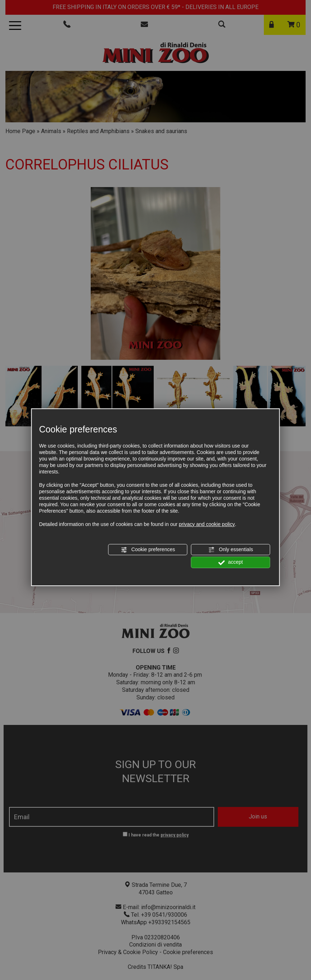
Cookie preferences (148, 550)
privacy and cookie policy (207, 524)
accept (231, 563)
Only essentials (231, 550)
